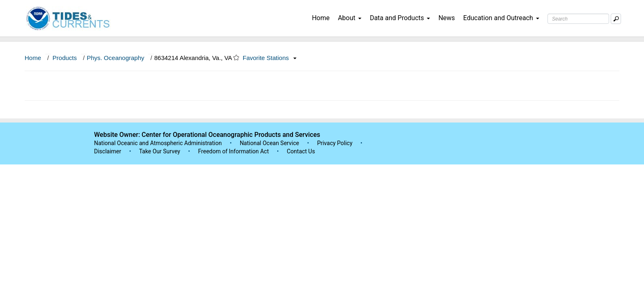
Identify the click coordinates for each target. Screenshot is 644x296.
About (350, 18)
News (446, 18)
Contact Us (301, 151)
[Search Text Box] (578, 19)
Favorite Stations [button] (270, 58)
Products (65, 58)
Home (321, 18)
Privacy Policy (335, 143)
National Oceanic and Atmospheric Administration (158, 143)
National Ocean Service (270, 143)
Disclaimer (108, 151)
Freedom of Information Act (233, 151)
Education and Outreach (501, 18)
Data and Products (400, 18)
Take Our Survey (160, 151)
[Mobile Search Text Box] (616, 19)
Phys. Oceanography (115, 58)
